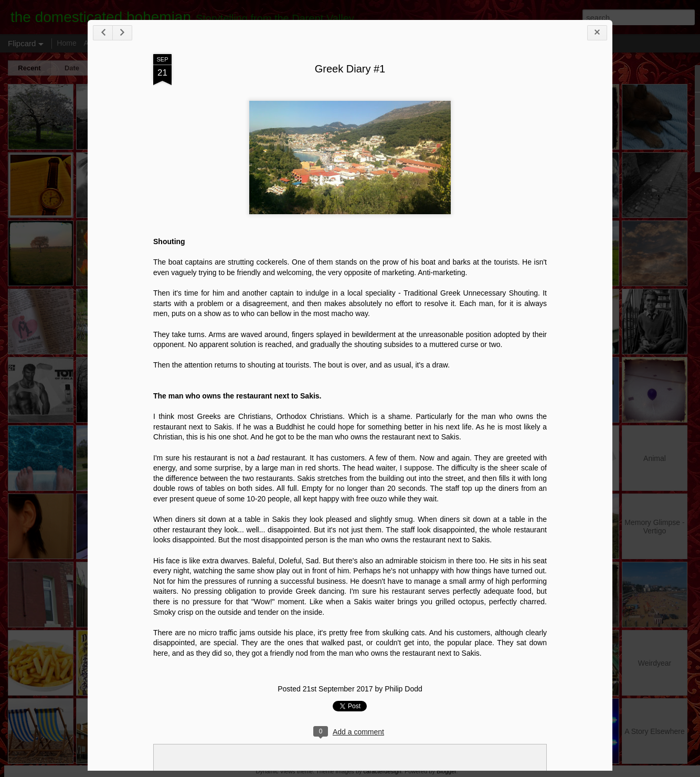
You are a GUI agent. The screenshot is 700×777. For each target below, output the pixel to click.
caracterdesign (383, 771)
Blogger (446, 771)
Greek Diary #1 (350, 69)
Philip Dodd (404, 689)
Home (66, 43)
